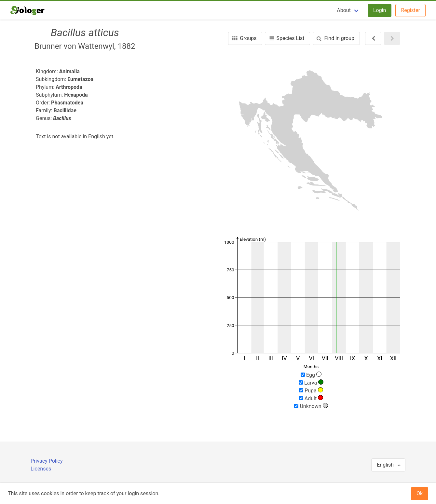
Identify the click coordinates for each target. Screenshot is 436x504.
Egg (311, 375)
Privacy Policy (47, 461)
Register (410, 10)
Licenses (41, 469)
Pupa (311, 390)
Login (380, 10)
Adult (311, 398)
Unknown (311, 406)
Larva (311, 383)
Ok (420, 493)
